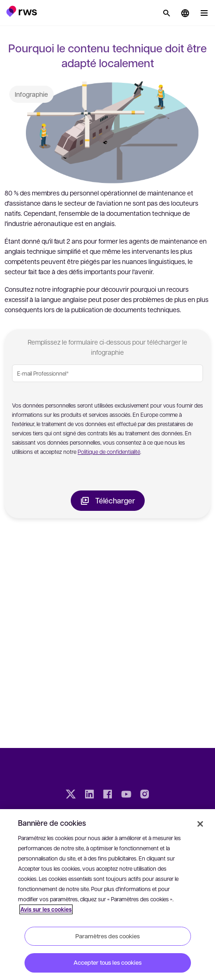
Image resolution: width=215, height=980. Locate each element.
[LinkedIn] (89, 795)
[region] (107, 895)
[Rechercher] (166, 13)
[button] (21, 11)
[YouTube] (126, 795)
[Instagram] (145, 795)
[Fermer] (200, 824)
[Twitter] (71, 795)
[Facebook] (108, 795)
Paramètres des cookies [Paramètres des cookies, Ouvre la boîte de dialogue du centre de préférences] (107, 936)
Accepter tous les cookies (107, 962)
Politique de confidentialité (109, 452)
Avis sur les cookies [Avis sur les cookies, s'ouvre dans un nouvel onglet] (46, 909)
